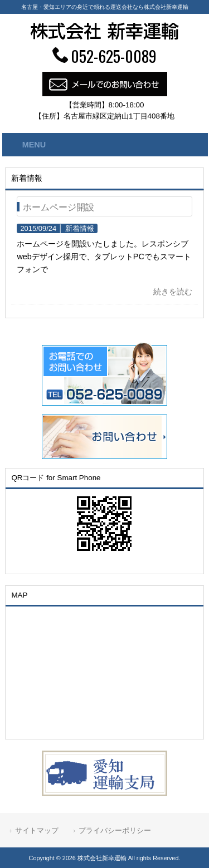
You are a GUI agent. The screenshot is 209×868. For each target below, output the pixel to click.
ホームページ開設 (59, 207)
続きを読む (173, 292)
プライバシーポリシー (115, 830)
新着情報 (80, 228)
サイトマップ (37, 830)
